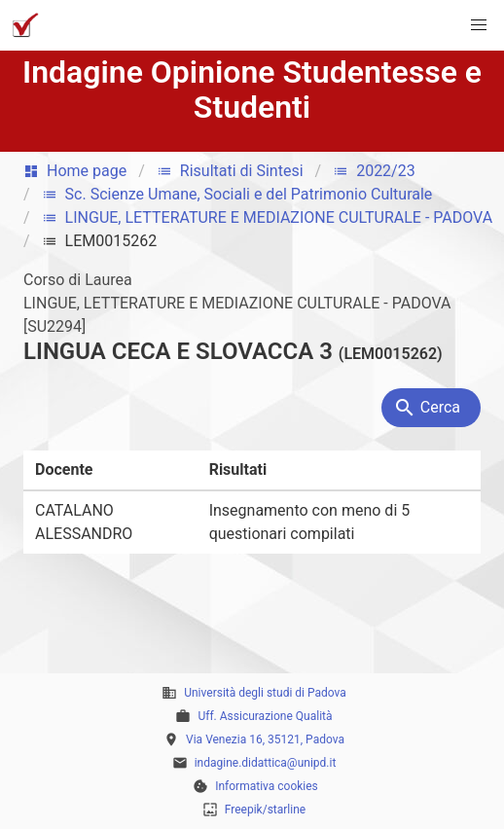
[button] (479, 25)
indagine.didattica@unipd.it (266, 763)
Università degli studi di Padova (265, 693)
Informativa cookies (267, 786)
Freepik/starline (265, 810)
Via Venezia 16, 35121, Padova (265, 739)
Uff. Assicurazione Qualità (265, 716)
